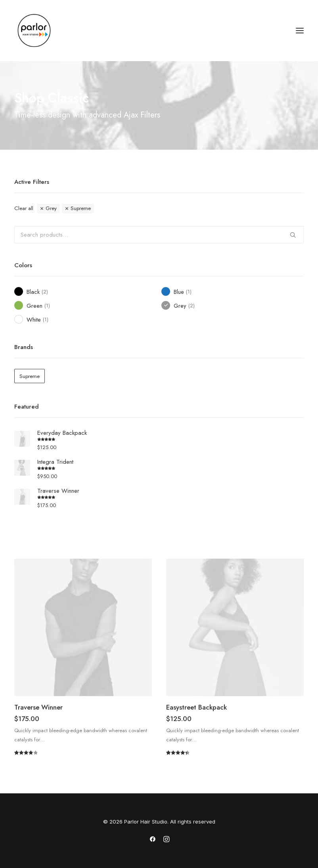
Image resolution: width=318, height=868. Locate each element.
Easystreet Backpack (196, 707)
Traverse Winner (38, 707)
